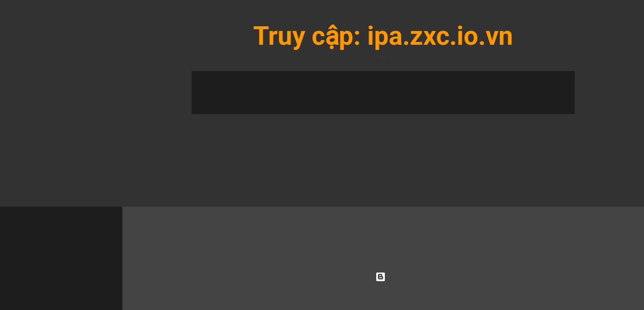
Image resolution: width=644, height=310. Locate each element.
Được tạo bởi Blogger (383, 277)
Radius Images (386, 287)
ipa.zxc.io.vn (440, 36)
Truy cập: (310, 36)
